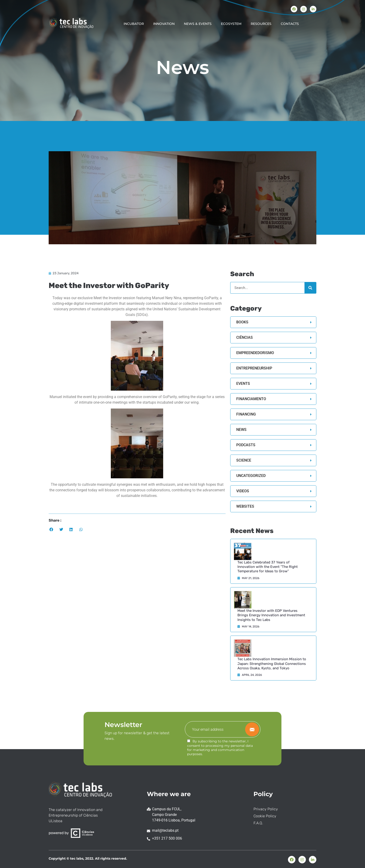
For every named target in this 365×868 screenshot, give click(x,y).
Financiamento (251, 399)
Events (243, 384)
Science (244, 460)
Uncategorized (251, 476)
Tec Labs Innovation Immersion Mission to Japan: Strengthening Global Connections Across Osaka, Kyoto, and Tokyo (272, 664)
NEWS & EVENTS (198, 24)
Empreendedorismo (255, 353)
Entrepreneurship (254, 368)
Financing (246, 414)
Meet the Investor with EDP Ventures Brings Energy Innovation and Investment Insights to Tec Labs (271, 615)
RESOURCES (261, 24)
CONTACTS (290, 24)
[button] (51, 530)
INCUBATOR (134, 24)
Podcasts (246, 445)
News (241, 430)
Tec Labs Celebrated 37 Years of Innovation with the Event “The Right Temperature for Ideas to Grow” (268, 567)
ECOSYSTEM (231, 24)
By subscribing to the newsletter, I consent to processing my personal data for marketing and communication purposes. (220, 748)
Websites (245, 506)
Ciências (245, 337)
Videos (243, 491)
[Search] (310, 288)
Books (242, 322)
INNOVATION (164, 24)
